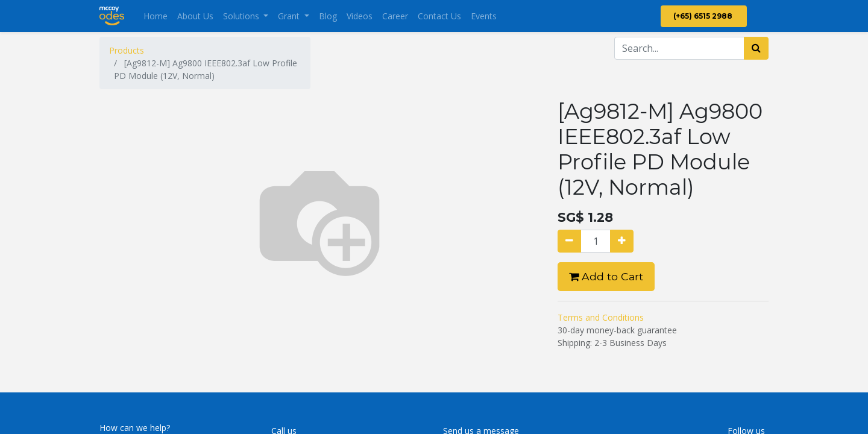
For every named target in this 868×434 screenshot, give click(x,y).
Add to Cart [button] (606, 276)
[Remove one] (569, 241)
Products (127, 50)
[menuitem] (156, 16)
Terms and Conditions (601, 317)
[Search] (756, 48)
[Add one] (622, 241)
